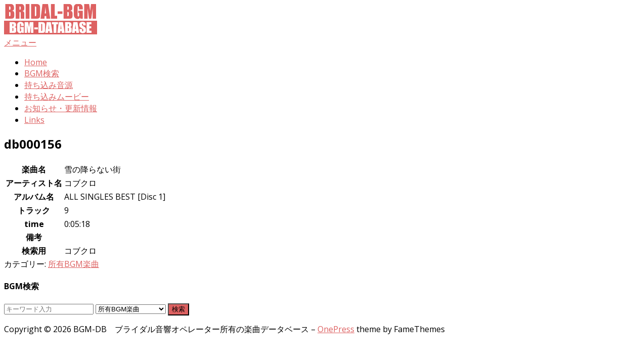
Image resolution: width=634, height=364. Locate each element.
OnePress (336, 329)
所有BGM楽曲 (74, 264)
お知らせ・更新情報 (61, 108)
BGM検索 (42, 73)
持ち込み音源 (49, 85)
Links (34, 120)
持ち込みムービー (57, 97)
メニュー (20, 42)
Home (36, 62)
